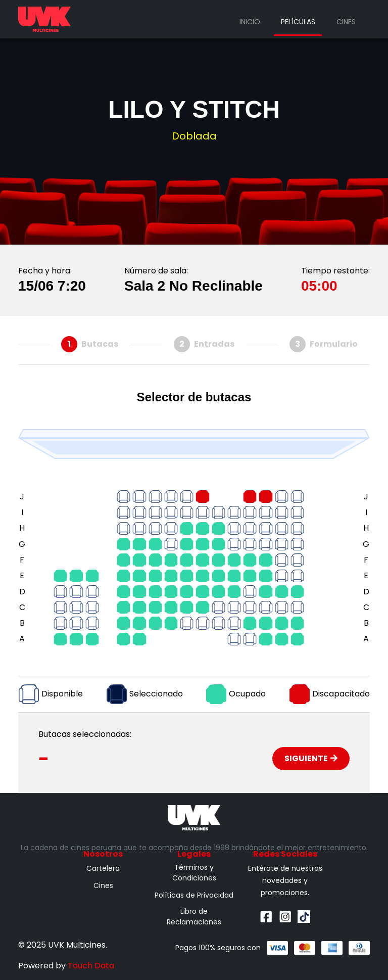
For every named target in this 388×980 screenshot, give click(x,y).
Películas (298, 22)
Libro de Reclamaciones (194, 917)
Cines (346, 22)
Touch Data (91, 966)
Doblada (194, 136)
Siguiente (311, 758)
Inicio (250, 22)
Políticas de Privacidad (194, 895)
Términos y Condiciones (194, 873)
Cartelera (103, 868)
